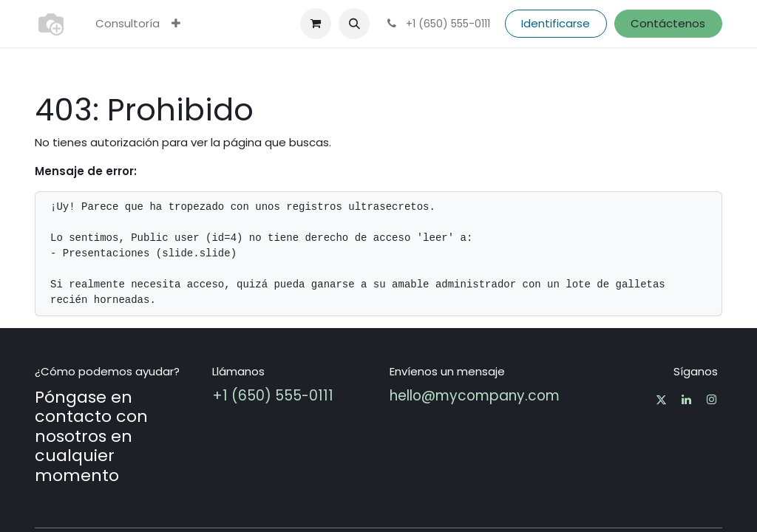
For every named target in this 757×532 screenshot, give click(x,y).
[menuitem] (128, 24)
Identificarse (556, 23)
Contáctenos (668, 23)
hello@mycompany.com (475, 396)
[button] (354, 24)
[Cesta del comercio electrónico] (316, 24)
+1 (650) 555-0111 (273, 396)
